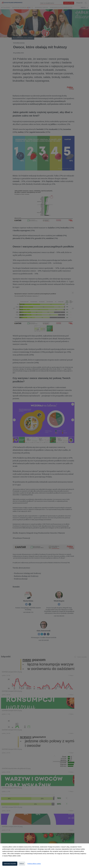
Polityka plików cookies (34, 864)
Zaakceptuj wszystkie (10, 864)
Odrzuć (22, 864)
